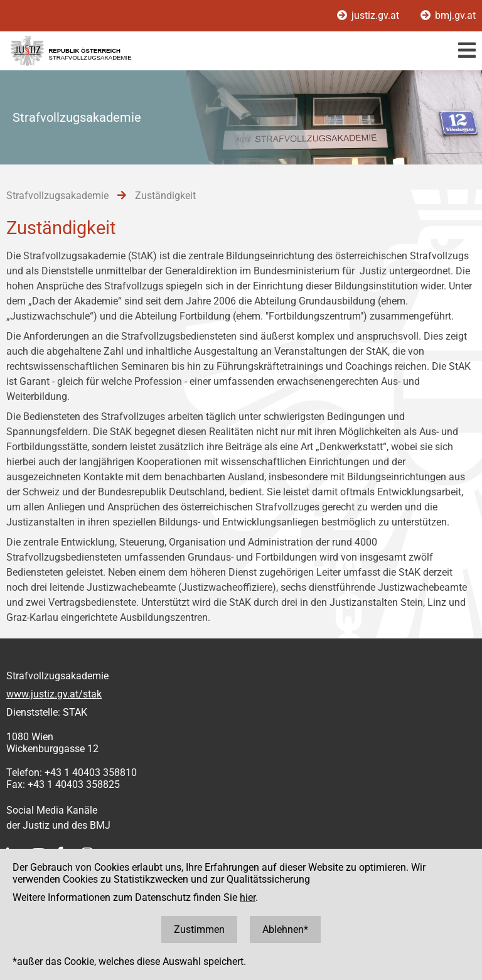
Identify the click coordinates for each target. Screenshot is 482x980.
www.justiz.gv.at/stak (54, 694)
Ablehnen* (285, 929)
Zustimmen (199, 929)
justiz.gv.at (369, 15)
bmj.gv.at (448, 15)
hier (248, 897)
